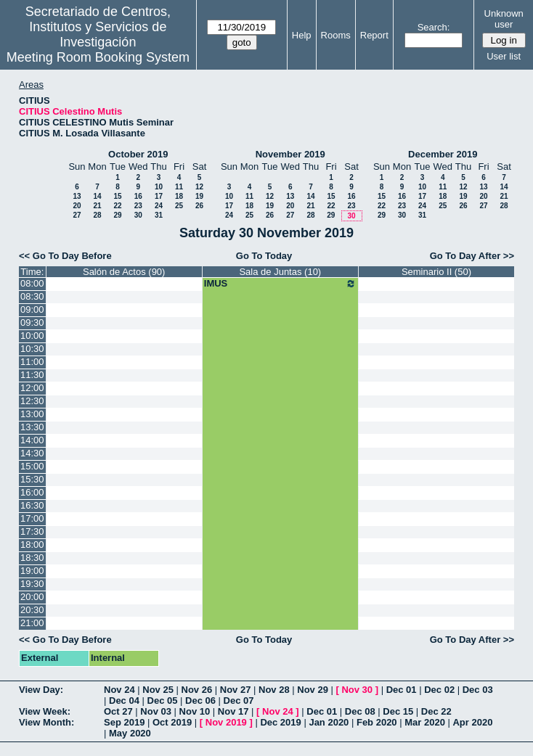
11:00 (32, 362)
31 (159, 215)
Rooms (336, 35)
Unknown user (504, 19)
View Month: (46, 722)
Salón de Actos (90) (124, 272)
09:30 (32, 322)
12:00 (32, 388)
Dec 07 (239, 700)
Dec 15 (398, 711)
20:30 (32, 610)
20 (77, 206)
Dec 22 (436, 711)
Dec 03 (478, 690)
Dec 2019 (280, 722)
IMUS (280, 284)
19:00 (32, 571)
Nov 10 (195, 711)
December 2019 (443, 154)
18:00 (32, 545)
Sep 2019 (124, 722)
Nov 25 (158, 690)
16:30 (32, 505)
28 (97, 215)
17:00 (32, 518)
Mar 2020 (425, 722)
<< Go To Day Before (65, 256)
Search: (434, 27)
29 (117, 215)
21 (97, 206)
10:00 (32, 336)
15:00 (32, 466)
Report (374, 35)
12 (199, 187)
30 (138, 215)
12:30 (32, 401)
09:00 (32, 309)
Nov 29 (313, 690)
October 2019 (138, 154)
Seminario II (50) (436, 272)
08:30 (32, 296)
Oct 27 (118, 711)
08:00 (32, 283)
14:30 (32, 453)
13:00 (32, 414)
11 (179, 187)
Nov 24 (119, 690)
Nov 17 (233, 711)
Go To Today (264, 256)
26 (199, 206)
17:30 (32, 531)
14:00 (32, 440)
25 (179, 206)
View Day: (41, 690)
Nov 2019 (226, 722)
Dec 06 (200, 700)
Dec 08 (360, 711)
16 (138, 196)
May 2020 (130, 733)
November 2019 (290, 154)
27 (77, 215)
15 (117, 196)
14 (97, 196)
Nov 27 (236, 690)
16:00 (32, 492)
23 (138, 206)
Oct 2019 (172, 722)
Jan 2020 (329, 722)
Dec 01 (402, 690)
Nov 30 (357, 690)
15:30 (32, 479)
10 (159, 187)
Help (302, 35)
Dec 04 (124, 700)
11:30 (32, 375)
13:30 (32, 427)
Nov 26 (197, 690)
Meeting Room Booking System (98, 57)
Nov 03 (156, 711)
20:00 (32, 597)
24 (159, 206)
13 (77, 196)
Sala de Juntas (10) (280, 272)
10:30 (32, 349)
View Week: (45, 711)
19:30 (32, 584)
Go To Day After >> (472, 256)
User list (504, 56)
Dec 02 (439, 690)
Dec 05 (163, 700)
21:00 (32, 623)
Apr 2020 (472, 722)
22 (117, 206)
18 (179, 196)
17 (159, 196)
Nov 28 (274, 690)
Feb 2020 (377, 722)
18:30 (32, 558)
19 (199, 196)
